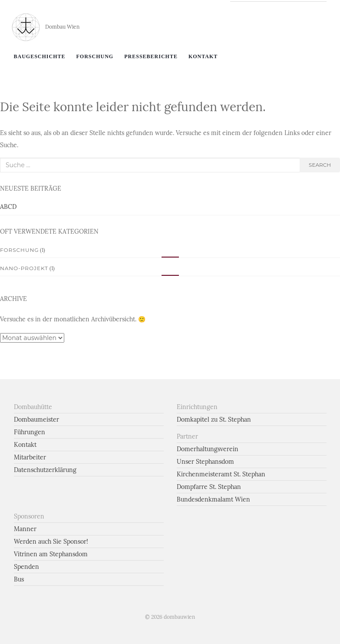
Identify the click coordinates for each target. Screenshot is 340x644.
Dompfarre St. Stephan (209, 487)
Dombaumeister (36, 419)
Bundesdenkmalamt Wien (213, 499)
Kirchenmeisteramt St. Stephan (221, 474)
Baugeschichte (40, 56)
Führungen (30, 432)
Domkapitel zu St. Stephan (214, 419)
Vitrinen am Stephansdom (51, 554)
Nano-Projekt (24, 268)
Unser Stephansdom (205, 462)
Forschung (95, 56)
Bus (19, 579)
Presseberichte (151, 56)
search (320, 165)
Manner (25, 529)
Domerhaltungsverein (208, 449)
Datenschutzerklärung (45, 470)
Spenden (26, 567)
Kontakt (203, 56)
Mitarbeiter (30, 457)
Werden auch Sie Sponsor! (51, 542)
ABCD (8, 207)
